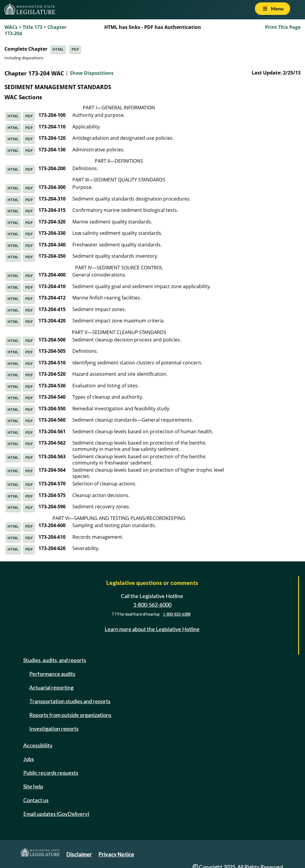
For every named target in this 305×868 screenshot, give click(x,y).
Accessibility (38, 745)
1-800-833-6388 (177, 614)
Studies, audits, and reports (55, 660)
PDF (75, 49)
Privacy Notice (116, 854)
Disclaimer (79, 854)
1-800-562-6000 (152, 605)
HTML (58, 49)
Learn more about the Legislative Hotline (152, 629)
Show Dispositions (92, 73)
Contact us (36, 800)
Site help (33, 786)
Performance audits (52, 674)
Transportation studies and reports (70, 701)
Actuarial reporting (51, 687)
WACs (11, 27)
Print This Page (283, 27)
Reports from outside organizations (70, 715)
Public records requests (51, 773)
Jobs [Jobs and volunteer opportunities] (29, 759)
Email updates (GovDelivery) (56, 814)
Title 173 (32, 27)
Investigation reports (54, 729)
